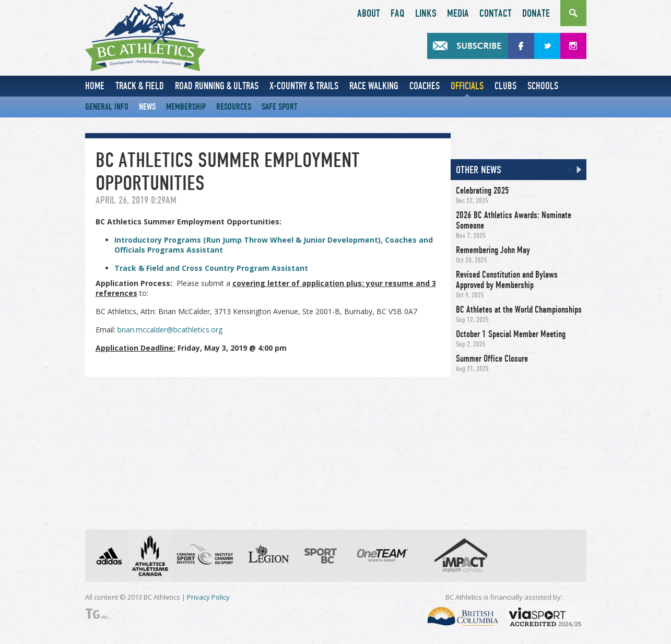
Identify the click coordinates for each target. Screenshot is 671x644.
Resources (234, 107)
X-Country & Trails (304, 86)
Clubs (505, 86)
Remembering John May (493, 250)
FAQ (398, 14)
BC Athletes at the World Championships (519, 309)
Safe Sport (280, 107)
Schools (543, 86)
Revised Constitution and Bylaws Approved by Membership (507, 280)
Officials (467, 86)
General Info (107, 107)
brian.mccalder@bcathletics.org (170, 330)
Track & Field (140, 86)
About (369, 14)
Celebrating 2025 (482, 190)
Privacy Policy (208, 597)
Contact (496, 14)
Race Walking (374, 86)
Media (458, 14)
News (147, 107)
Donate (536, 14)
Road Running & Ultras (217, 86)
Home (95, 86)
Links (426, 14)
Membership (186, 107)
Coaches (425, 86)
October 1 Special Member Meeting (511, 334)
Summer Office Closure (492, 359)
